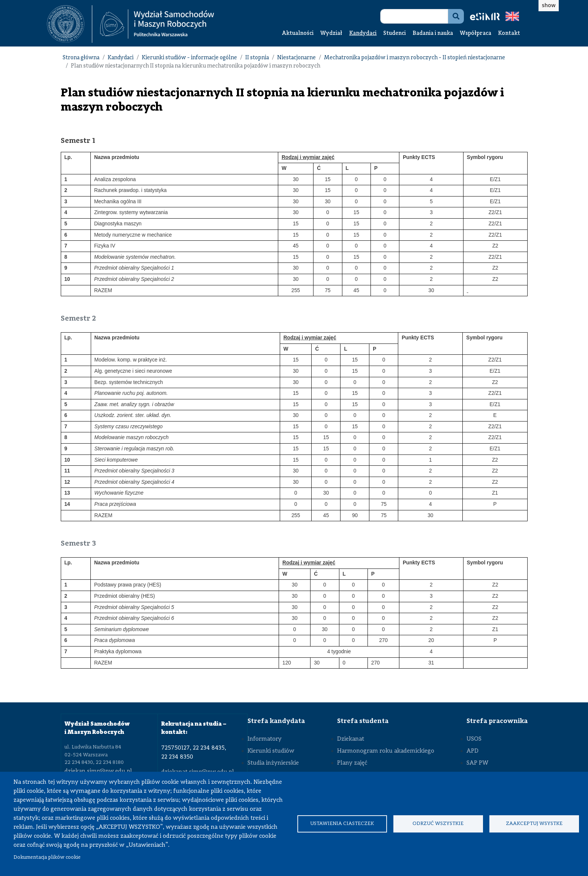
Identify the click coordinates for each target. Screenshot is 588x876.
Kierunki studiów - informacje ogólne (189, 58)
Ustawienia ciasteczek (342, 824)
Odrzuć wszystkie (438, 824)
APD (472, 751)
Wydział (331, 34)
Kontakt (509, 34)
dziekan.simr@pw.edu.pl (98, 771)
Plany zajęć (352, 763)
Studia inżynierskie (273, 763)
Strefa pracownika (497, 721)
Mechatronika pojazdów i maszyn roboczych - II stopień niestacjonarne (415, 58)
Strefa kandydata (276, 721)
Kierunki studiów (271, 751)
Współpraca (475, 34)
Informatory (265, 739)
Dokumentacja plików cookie (47, 857)
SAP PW (477, 763)
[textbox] (70, 24)
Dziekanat (351, 739)
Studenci (394, 34)
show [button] (549, 5)
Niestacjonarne (296, 58)
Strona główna (81, 58)
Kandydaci (363, 34)
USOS (474, 739)
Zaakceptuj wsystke (534, 824)
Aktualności (298, 34)
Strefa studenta (363, 721)
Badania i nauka (433, 34)
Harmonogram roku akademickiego (386, 751)
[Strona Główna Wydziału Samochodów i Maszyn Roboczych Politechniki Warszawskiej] (157, 24)
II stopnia (257, 58)
